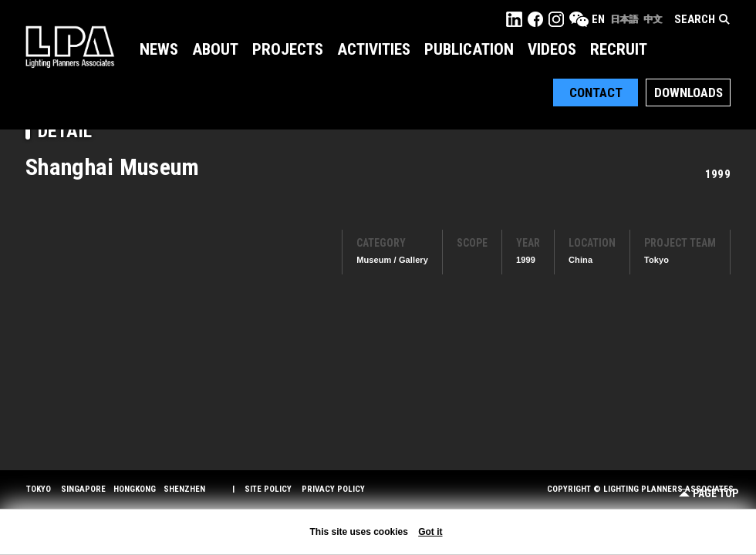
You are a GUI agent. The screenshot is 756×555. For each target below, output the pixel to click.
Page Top (709, 494)
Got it (430, 532)
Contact (596, 92)
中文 (653, 19)
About (215, 49)
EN (598, 19)
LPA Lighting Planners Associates (70, 46)
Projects (288, 49)
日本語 (624, 19)
